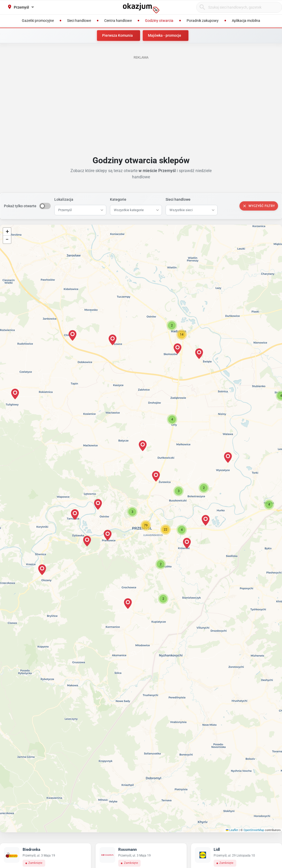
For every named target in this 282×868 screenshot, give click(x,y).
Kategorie (118, 199)
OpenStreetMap (254, 830)
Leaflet (232, 830)
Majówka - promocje (165, 35)
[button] (132, 512)
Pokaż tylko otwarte (20, 206)
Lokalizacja (64, 199)
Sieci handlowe (178, 199)
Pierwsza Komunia (117, 35)
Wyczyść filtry (259, 206)
